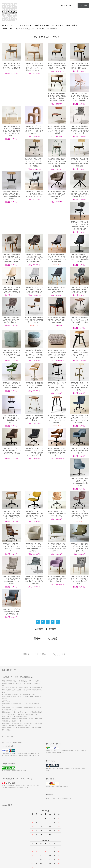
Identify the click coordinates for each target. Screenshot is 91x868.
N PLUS (41, 29)
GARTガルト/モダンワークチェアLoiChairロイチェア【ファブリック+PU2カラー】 (57, 459)
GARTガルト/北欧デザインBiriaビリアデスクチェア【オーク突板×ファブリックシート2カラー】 (80, 426)
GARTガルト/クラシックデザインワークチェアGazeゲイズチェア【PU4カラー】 (12, 426)
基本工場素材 (72, 25)
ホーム (5, 835)
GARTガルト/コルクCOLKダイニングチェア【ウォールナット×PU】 (11, 294)
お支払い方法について (9, 838)
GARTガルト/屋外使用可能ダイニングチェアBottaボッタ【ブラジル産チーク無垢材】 (80, 134)
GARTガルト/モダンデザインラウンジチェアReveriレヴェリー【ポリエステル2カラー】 (34, 491)
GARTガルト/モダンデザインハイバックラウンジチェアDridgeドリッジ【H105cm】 (80, 491)
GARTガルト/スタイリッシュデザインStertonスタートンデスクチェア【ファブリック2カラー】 (79, 393)
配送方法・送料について (10, 841)
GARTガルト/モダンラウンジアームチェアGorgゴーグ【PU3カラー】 (79, 523)
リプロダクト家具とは (25, 29)
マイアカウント (66, 5)
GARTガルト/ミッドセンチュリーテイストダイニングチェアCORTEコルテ (57, 231)
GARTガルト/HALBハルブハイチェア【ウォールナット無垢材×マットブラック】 (57, 361)
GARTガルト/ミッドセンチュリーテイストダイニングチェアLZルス (11, 264)
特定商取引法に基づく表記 (11, 844)
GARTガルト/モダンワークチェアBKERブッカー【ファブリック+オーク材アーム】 (11, 459)
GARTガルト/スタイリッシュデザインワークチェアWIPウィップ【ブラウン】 (80, 459)
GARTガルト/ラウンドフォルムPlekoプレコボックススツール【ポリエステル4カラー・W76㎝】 (12, 328)
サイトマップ (36, 838)
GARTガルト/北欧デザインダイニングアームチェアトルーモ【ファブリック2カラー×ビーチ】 (57, 200)
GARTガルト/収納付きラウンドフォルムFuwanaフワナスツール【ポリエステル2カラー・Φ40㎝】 (80, 295)
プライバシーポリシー (9, 850)
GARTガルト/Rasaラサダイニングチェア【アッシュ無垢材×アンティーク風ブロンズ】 (11, 167)
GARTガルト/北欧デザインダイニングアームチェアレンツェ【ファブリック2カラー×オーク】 (80, 200)
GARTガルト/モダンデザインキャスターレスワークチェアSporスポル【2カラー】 (57, 426)
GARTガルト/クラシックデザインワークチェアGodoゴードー (34, 425)
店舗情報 (5, 847)
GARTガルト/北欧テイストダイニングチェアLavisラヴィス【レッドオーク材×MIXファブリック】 (34, 67)
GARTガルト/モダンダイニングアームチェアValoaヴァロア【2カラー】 (12, 199)
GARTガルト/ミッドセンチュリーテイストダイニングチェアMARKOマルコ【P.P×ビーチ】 (12, 232)
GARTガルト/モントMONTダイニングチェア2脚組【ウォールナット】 (80, 264)
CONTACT (52, 29)
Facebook (64, 838)
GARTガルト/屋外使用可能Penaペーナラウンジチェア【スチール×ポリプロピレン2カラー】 (11, 524)
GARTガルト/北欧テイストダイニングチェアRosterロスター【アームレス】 (57, 66)
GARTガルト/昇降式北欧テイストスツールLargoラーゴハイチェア (79, 327)
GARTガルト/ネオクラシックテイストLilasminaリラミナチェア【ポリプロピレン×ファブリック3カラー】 (57, 101)
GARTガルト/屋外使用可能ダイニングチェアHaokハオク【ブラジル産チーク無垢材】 (11, 134)
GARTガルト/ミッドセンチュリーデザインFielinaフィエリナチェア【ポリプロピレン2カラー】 (34, 99)
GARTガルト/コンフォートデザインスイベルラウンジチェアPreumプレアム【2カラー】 (11, 491)
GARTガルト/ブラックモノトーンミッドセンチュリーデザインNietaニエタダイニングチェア (34, 200)
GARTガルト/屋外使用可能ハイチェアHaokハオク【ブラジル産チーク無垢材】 (34, 295)
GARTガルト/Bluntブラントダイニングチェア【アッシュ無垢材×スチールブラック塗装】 (57, 134)
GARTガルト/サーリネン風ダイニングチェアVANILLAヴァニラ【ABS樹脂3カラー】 (34, 232)
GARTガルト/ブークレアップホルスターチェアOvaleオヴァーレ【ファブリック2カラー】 (79, 99)
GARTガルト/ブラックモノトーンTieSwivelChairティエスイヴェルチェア (57, 166)
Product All (9, 25)
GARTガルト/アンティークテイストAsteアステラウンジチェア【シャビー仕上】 (57, 524)
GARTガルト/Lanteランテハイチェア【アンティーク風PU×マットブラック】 (12, 361)
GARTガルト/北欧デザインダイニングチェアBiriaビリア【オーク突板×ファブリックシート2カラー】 (11, 99)
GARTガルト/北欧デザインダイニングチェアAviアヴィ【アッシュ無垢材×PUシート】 (12, 67)
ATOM (34, 844)
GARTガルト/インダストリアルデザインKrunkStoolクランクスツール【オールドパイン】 (34, 328)
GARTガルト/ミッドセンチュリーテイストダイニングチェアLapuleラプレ (34, 264)
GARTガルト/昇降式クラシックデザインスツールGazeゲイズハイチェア (57, 327)
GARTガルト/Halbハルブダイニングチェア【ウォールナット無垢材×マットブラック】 (34, 167)
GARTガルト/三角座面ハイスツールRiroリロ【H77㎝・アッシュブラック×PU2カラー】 (12, 393)
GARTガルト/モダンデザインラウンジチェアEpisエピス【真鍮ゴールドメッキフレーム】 (57, 491)
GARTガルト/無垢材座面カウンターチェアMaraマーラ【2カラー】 (79, 360)
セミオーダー (58, 25)
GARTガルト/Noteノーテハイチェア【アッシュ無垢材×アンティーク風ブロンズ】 (34, 361)
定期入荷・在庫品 (42, 25)
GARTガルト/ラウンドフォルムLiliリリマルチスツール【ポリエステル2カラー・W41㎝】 (57, 295)
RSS (33, 841)
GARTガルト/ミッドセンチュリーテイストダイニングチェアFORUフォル (80, 231)
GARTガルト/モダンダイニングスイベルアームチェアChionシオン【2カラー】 (79, 167)
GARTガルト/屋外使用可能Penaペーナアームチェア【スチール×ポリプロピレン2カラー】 (34, 134)
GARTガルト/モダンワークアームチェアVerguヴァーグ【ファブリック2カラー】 (57, 393)
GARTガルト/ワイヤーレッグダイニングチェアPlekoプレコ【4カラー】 (57, 264)
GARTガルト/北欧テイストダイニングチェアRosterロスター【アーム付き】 (79, 66)
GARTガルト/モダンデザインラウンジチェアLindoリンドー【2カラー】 (34, 523)
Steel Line (7, 29)
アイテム (83, 5)
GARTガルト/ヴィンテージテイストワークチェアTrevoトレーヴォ (34, 457)
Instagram (64, 842)
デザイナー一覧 (25, 25)
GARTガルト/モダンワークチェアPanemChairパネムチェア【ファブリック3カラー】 (34, 393)
